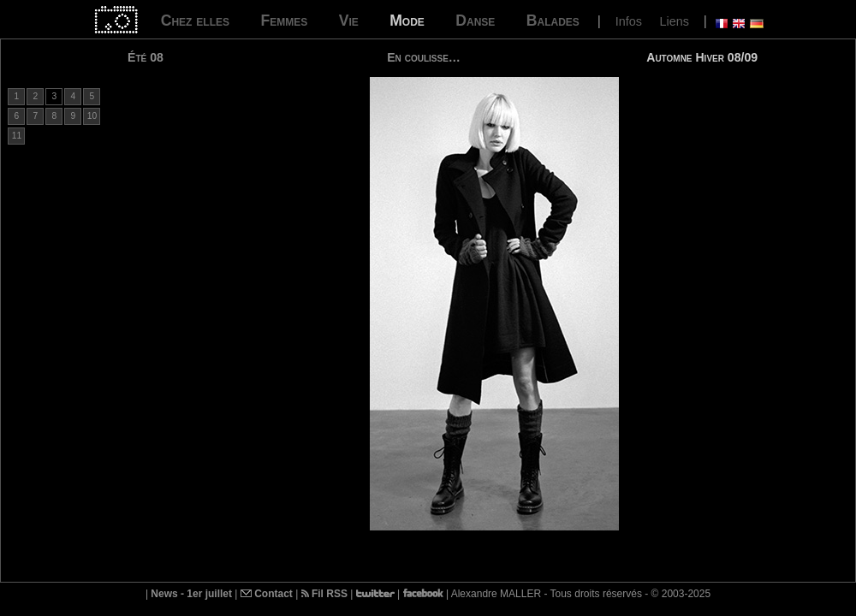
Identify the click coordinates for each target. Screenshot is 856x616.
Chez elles (195, 21)
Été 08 (146, 57)
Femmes (284, 21)
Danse (475, 21)
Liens (674, 21)
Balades (553, 21)
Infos (629, 21)
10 (92, 116)
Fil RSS (324, 594)
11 (17, 136)
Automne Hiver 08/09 (702, 57)
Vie (349, 21)
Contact (267, 594)
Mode (407, 21)
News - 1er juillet (191, 594)
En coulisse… (424, 57)
